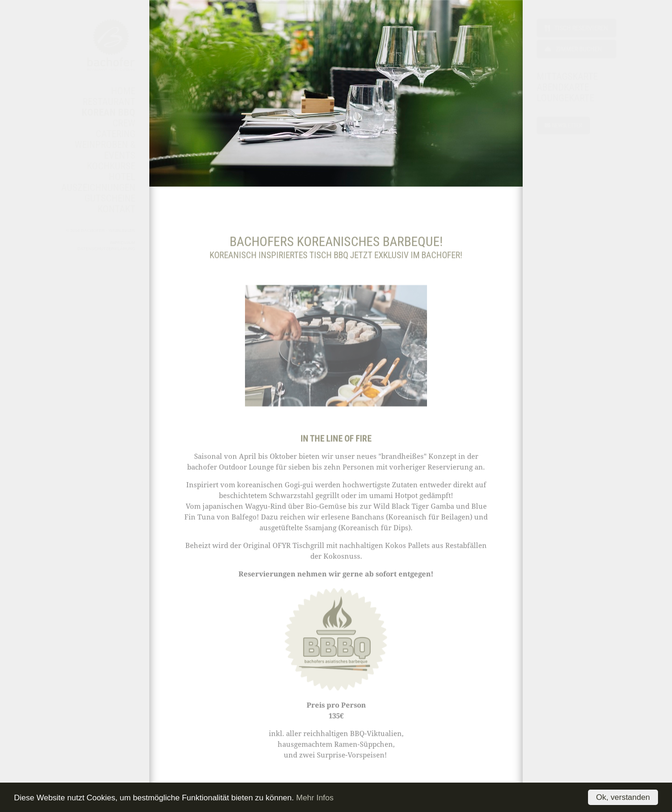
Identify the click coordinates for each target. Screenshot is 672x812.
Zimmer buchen (573, 49)
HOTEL (122, 177)
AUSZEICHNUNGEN (98, 188)
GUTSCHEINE (110, 198)
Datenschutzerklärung (106, 249)
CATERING (115, 134)
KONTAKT (116, 209)
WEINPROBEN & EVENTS (105, 150)
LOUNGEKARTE (565, 98)
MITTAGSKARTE (567, 77)
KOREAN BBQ (108, 112)
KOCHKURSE (111, 166)
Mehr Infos (315, 798)
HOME (123, 91)
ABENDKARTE (563, 87)
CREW (124, 123)
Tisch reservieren (576, 28)
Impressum (122, 243)
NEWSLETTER (563, 126)
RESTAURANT (109, 102)
